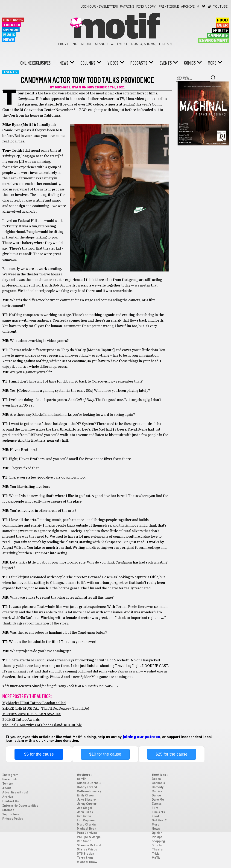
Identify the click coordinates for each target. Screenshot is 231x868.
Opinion (11, 30)
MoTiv (156, 858)
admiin (82, 779)
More (212, 63)
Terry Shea (85, 858)
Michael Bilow (87, 862)
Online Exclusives (35, 63)
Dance (156, 796)
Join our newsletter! (99, 7)
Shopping (158, 841)
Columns (88, 63)
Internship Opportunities (20, 806)
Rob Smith (84, 841)
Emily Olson (85, 796)
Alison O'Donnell (89, 783)
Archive (188, 7)
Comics (190, 63)
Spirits (220, 30)
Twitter (204, 6)
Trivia (156, 854)
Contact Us (10, 801)
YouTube (220, 7)
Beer (222, 25)
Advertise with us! (15, 793)
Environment (213, 41)
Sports (157, 845)
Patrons (127, 7)
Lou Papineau (87, 821)
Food (222, 20)
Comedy (158, 787)
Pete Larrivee (87, 833)
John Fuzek (85, 812)
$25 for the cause (171, 754)
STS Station (85, 854)
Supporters (11, 815)
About (7, 788)
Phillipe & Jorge (89, 837)
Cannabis (218, 36)
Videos (113, 63)
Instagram (209, 6)
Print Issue (169, 7)
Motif (115, 28)
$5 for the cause (39, 754)
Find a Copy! (146, 7)
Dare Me (158, 800)
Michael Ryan (68, 87)
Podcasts (139, 63)
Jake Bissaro (86, 800)
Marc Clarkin (86, 825)
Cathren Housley (89, 791)
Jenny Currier (87, 804)
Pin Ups (157, 837)
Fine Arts (13, 20)
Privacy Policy (13, 819)
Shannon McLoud (89, 845)
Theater (12, 25)
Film (155, 808)
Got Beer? (159, 821)
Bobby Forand (87, 787)
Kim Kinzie (84, 816)
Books (156, 779)
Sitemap (8, 810)
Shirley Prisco (87, 850)
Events (166, 63)
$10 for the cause (105, 754)
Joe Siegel (85, 808)
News (9, 40)
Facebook (198, 6)
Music (9, 35)
